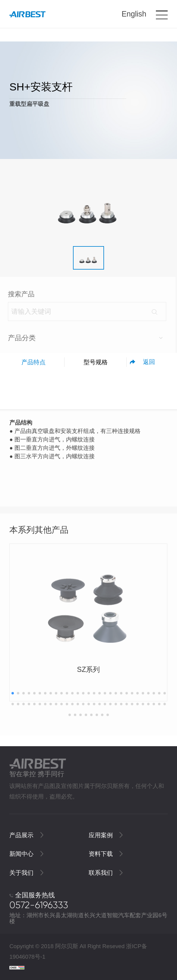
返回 (149, 362)
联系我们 (106, 873)
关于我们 (26, 873)
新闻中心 (26, 854)
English (134, 14)
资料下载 (106, 854)
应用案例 (106, 835)
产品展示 (26, 835)
